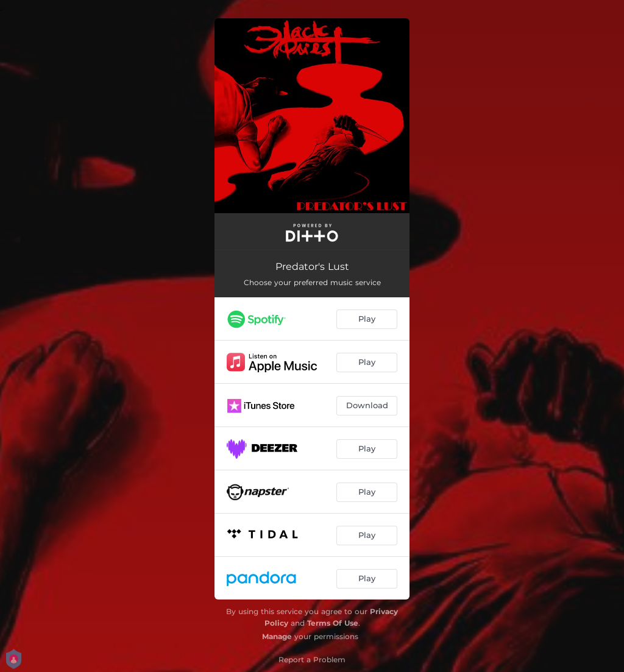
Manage (277, 636)
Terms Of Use (333, 623)
